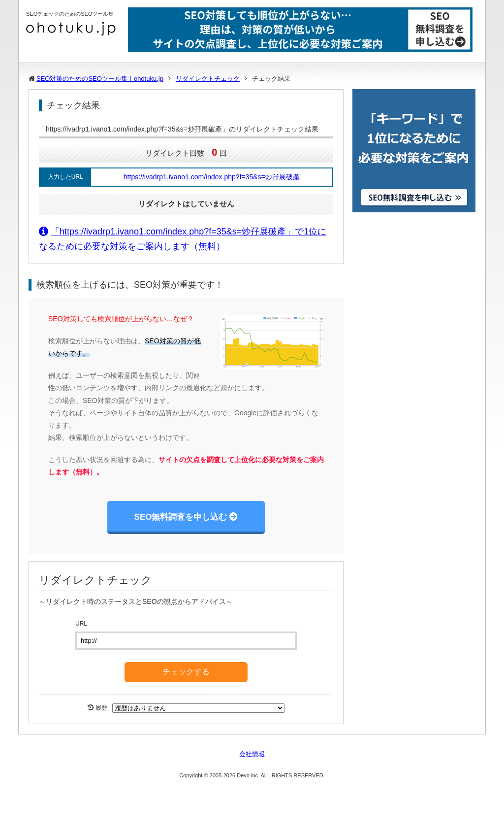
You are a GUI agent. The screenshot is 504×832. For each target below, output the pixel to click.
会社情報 (252, 754)
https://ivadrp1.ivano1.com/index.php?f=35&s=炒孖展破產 (212, 177)
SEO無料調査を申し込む (181, 517)
